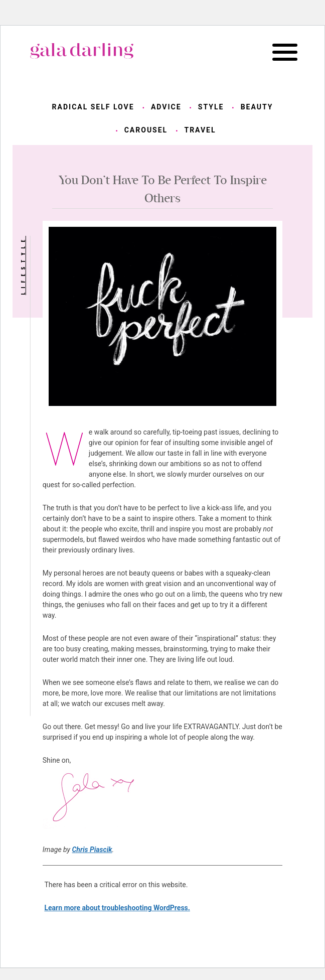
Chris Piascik (92, 850)
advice (166, 107)
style (211, 107)
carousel (146, 130)
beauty (257, 107)
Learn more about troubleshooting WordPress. (117, 908)
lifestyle (23, 265)
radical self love (93, 107)
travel (200, 130)
